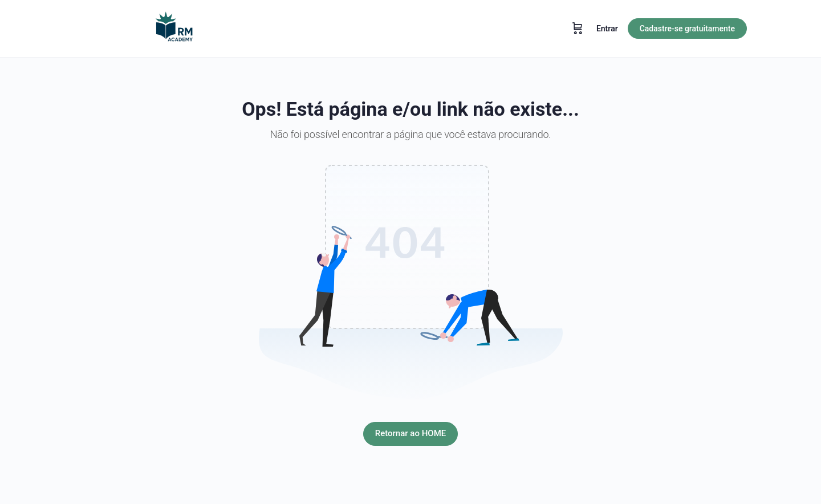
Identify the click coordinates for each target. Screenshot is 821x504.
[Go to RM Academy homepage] (174, 27)
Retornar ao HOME (410, 433)
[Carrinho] (578, 29)
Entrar (607, 29)
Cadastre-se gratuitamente (687, 29)
